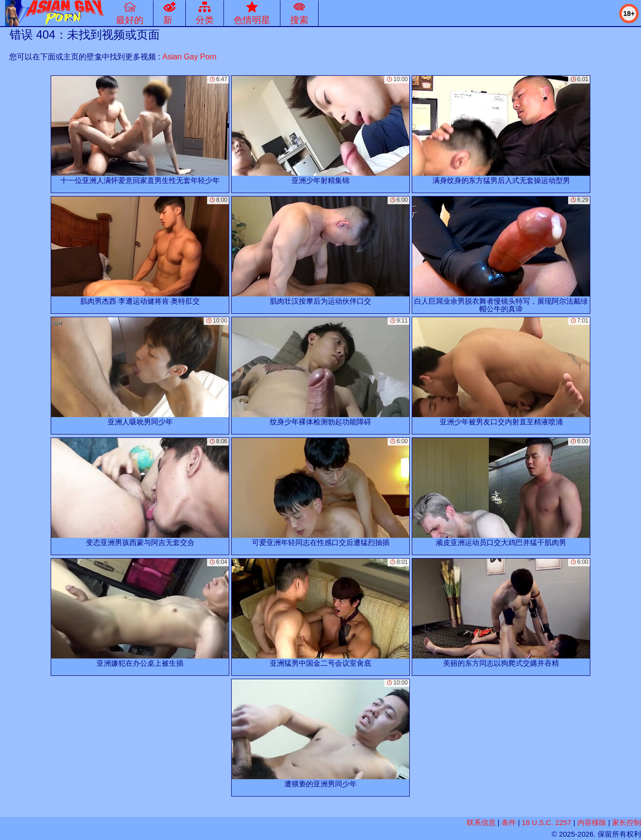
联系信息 (481, 822)
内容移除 (592, 822)
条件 (509, 822)
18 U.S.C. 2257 (547, 822)
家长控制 (627, 822)
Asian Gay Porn (189, 57)
